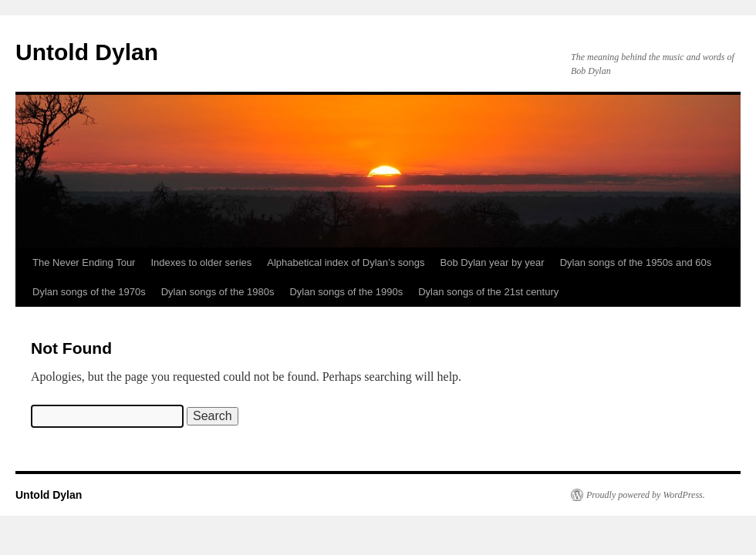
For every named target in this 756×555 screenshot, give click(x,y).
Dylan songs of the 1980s (218, 292)
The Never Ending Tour (84, 262)
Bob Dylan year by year (493, 262)
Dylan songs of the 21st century (488, 292)
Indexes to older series (201, 262)
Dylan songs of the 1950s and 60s (636, 262)
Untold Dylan (87, 52)
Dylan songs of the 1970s (89, 292)
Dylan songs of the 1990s (346, 292)
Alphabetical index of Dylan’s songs (346, 262)
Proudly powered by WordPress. (646, 495)
